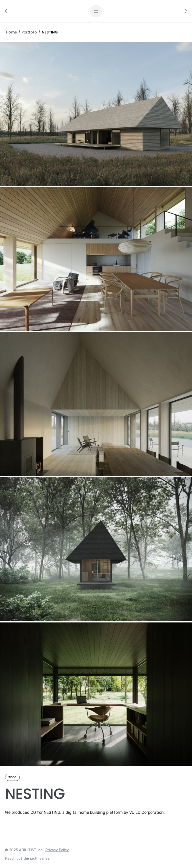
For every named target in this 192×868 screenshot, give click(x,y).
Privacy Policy (57, 850)
